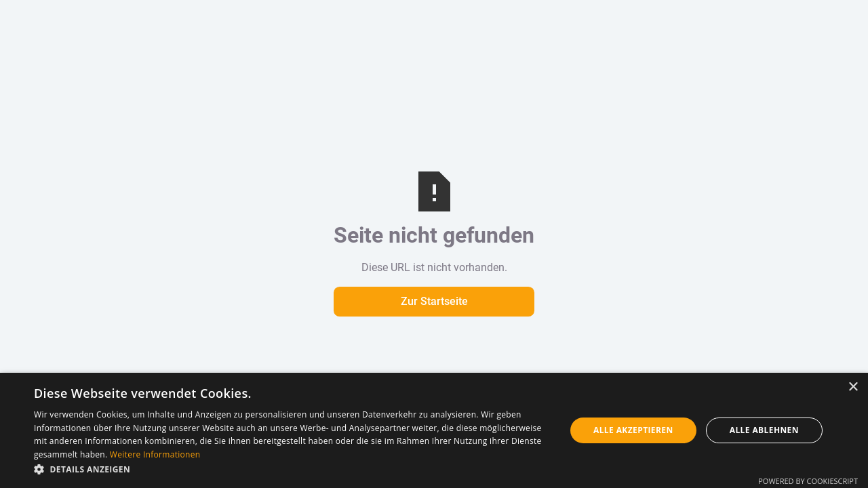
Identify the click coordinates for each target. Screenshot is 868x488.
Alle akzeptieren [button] (633, 430)
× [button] (853, 387)
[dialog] (434, 430)
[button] (292, 470)
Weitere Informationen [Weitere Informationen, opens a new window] (155, 454)
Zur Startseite (434, 301)
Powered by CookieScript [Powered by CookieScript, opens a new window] (808, 481)
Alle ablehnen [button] (764, 430)
